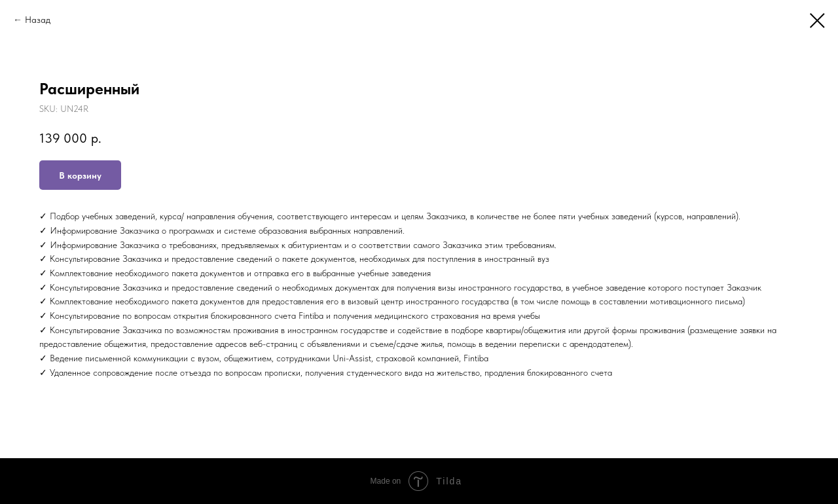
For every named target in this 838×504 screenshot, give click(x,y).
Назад (38, 20)
